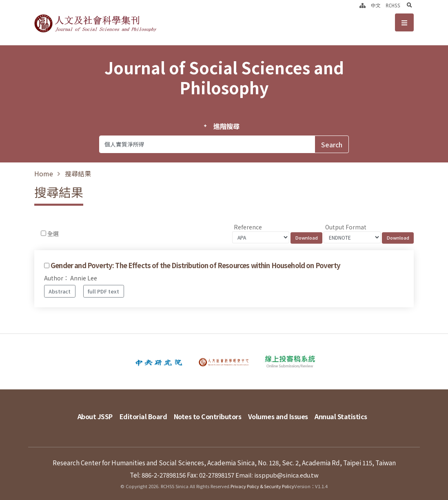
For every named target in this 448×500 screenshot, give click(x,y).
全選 (53, 233)
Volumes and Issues (282, 414)
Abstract (60, 291)
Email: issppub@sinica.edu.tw (277, 470)
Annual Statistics (350, 414)
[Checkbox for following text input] (43, 233)
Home (44, 173)
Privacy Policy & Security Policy (263, 482)
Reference (248, 227)
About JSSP (84, 414)
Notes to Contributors (206, 414)
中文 (376, 5)
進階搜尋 (226, 126)
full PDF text (103, 291)
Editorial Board (137, 414)
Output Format (346, 227)
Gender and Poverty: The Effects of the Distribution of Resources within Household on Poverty (195, 265)
